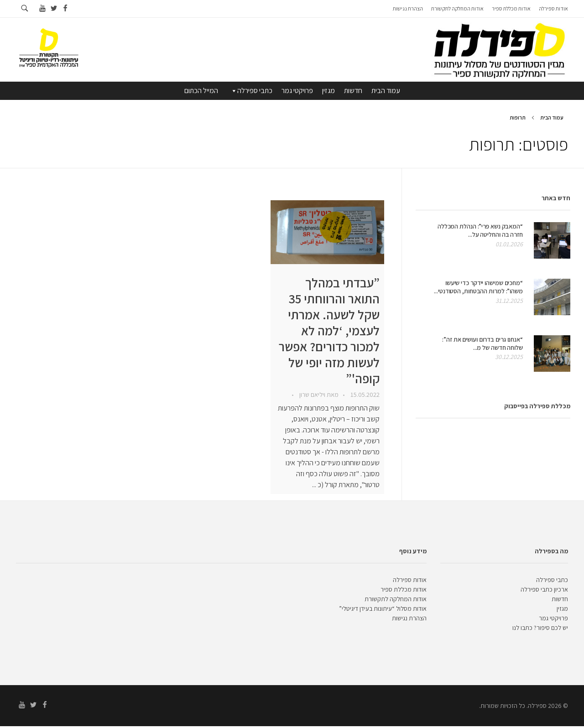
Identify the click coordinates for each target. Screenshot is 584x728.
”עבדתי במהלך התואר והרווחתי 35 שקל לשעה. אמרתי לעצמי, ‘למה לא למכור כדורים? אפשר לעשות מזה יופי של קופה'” (329, 330)
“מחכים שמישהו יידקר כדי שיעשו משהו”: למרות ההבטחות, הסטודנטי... (478, 287)
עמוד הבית (386, 91)
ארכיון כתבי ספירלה (544, 589)
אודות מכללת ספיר (404, 589)
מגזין (328, 91)
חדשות (353, 91)
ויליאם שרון (312, 395)
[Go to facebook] (65, 8)
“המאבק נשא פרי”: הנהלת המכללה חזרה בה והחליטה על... (480, 230)
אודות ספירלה (410, 580)
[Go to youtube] (42, 8)
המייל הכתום (201, 91)
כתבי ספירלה (251, 91)
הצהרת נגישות (409, 618)
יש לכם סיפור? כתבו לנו (540, 628)
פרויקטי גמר (297, 91)
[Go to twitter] (54, 8)
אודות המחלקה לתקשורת (396, 599)
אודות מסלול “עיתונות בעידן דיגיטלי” (383, 608)
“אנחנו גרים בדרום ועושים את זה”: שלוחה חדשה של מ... (482, 343)
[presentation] (327, 232)
